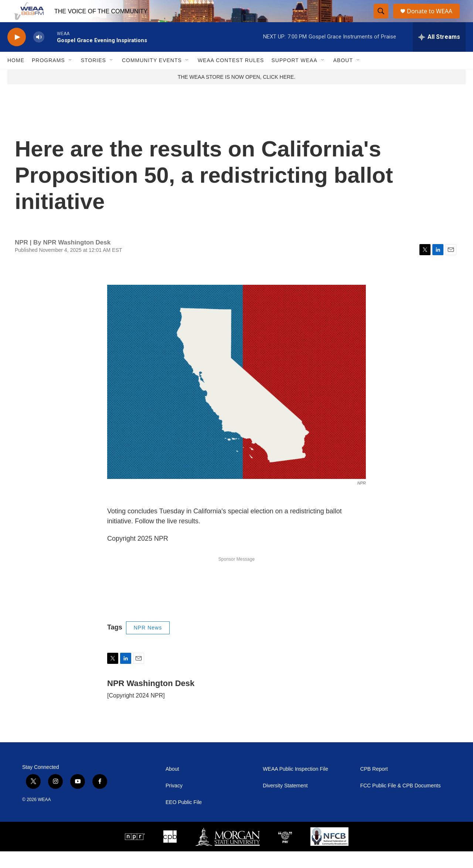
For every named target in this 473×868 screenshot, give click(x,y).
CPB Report (374, 786)
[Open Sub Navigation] (71, 77)
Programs (48, 77)
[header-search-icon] (381, 20)
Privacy (174, 802)
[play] (17, 54)
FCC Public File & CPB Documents (401, 802)
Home (16, 77)
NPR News (148, 644)
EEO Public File (184, 819)
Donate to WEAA (433, 19)
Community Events (152, 77)
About (343, 77)
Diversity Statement (285, 802)
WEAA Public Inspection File (295, 786)
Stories (93, 77)
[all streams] (439, 54)
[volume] (39, 54)
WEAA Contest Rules (231, 77)
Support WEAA (294, 77)
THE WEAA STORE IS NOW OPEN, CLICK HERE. (237, 94)
